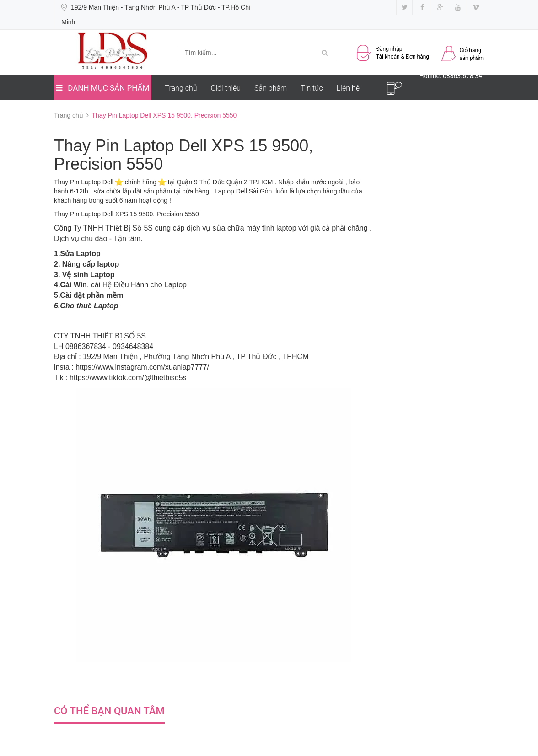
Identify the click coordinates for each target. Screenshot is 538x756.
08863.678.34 (463, 76)
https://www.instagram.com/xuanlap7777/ (142, 367)
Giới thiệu (226, 88)
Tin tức (312, 88)
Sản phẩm (271, 88)
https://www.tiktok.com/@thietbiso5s (128, 378)
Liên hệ (348, 88)
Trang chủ (181, 88)
